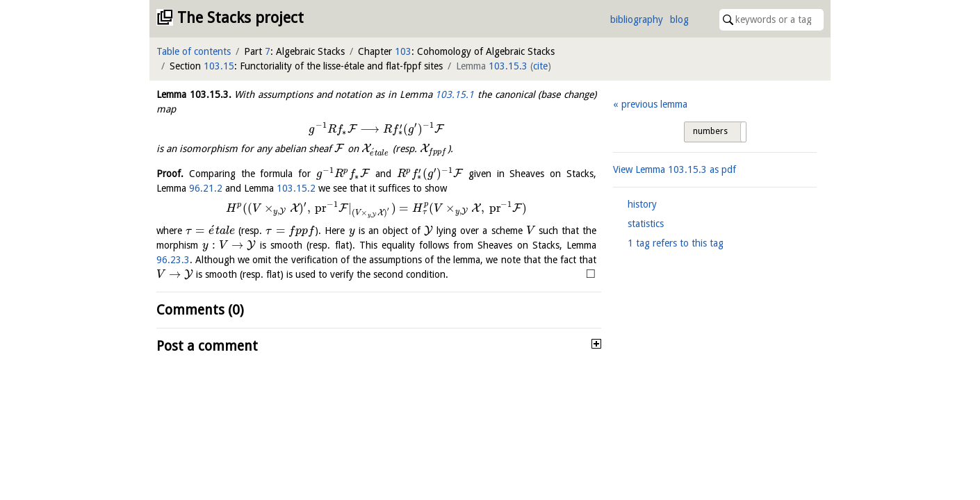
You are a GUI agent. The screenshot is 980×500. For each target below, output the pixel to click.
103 (403, 51)
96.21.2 (206, 188)
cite (540, 66)
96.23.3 (173, 260)
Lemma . (194, 94)
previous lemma (654, 104)
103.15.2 (296, 188)
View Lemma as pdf (675, 169)
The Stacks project (240, 18)
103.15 (219, 66)
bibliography (637, 19)
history (642, 204)
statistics (646, 224)
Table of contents (194, 51)
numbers (710, 131)
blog (679, 19)
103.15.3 (508, 66)
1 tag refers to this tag (676, 243)
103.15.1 (455, 94)
